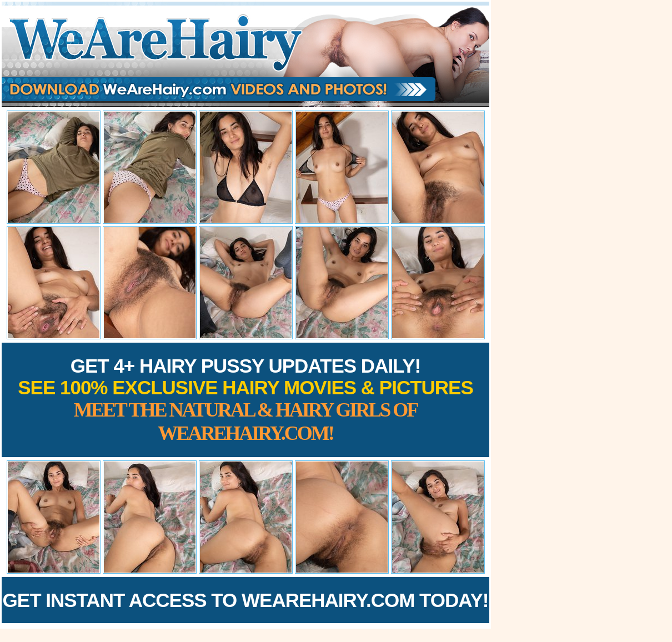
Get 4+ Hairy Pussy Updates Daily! (245, 400)
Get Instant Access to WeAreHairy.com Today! (246, 600)
